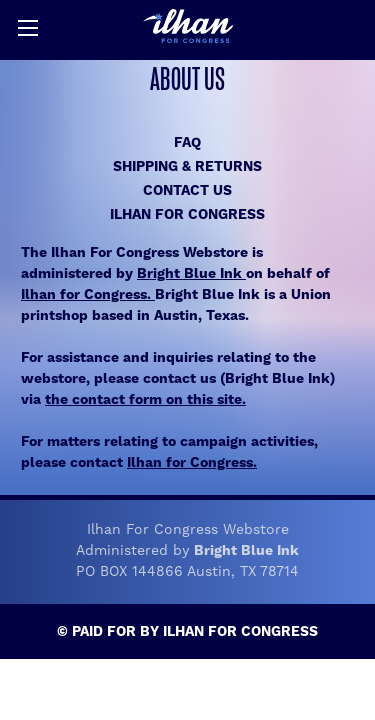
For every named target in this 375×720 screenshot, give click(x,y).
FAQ (187, 143)
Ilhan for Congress (187, 215)
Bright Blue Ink (191, 274)
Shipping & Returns (187, 167)
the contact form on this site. (145, 400)
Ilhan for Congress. (88, 295)
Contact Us (187, 191)
